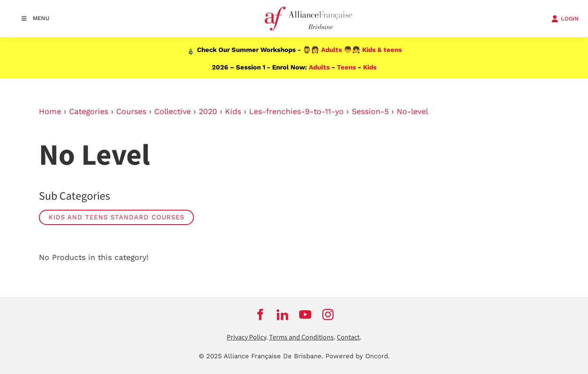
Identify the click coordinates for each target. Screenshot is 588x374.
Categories (89, 111)
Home (50, 111)
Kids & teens (382, 50)
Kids (370, 67)
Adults (332, 50)
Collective (173, 111)
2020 (208, 111)
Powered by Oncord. (358, 356)
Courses (131, 111)
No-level (412, 111)
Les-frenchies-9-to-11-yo (296, 111)
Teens (346, 67)
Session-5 (370, 111)
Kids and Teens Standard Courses (116, 217)
